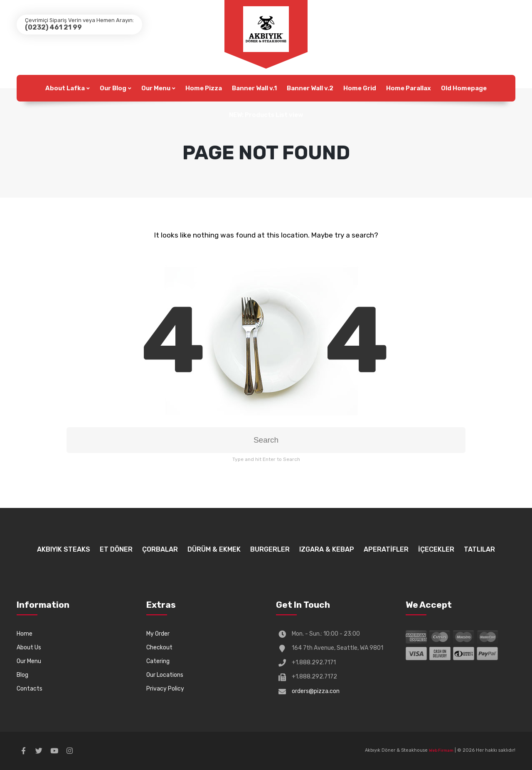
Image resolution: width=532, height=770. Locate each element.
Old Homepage (464, 88)
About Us (29, 647)
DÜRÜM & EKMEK (214, 549)
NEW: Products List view (266, 115)
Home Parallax (409, 88)
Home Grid (360, 88)
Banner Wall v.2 (310, 88)
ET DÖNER (116, 549)
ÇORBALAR (160, 549)
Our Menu (156, 88)
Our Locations (165, 675)
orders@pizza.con (316, 691)
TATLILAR (479, 549)
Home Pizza (204, 88)
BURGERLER (270, 549)
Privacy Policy (165, 689)
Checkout (159, 647)
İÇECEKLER (436, 549)
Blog (22, 675)
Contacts (30, 689)
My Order (158, 634)
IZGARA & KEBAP (327, 549)
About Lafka (65, 88)
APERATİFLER (386, 549)
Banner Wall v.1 (254, 88)
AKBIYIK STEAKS (64, 549)
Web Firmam (441, 750)
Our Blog (113, 88)
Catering (158, 661)
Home (25, 634)
